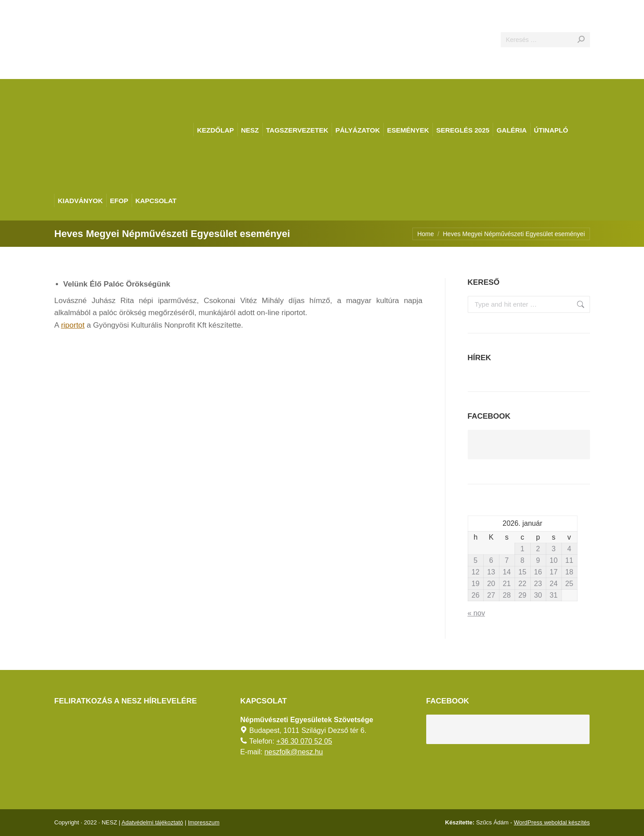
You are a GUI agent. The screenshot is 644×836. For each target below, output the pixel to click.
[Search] (545, 40)
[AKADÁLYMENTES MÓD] (633, 11)
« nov (476, 613)
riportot (73, 325)
